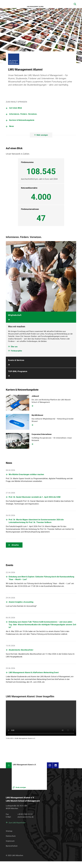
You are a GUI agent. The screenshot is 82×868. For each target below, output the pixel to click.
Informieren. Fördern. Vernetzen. (23, 114)
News (12, 126)
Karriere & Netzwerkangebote (22, 120)
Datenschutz (11, 836)
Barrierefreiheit (12, 846)
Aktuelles (15, 545)
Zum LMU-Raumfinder (17, 823)
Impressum (10, 841)
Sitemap (9, 831)
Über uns (14, 347)
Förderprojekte (16, 351)
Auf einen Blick (16, 108)
